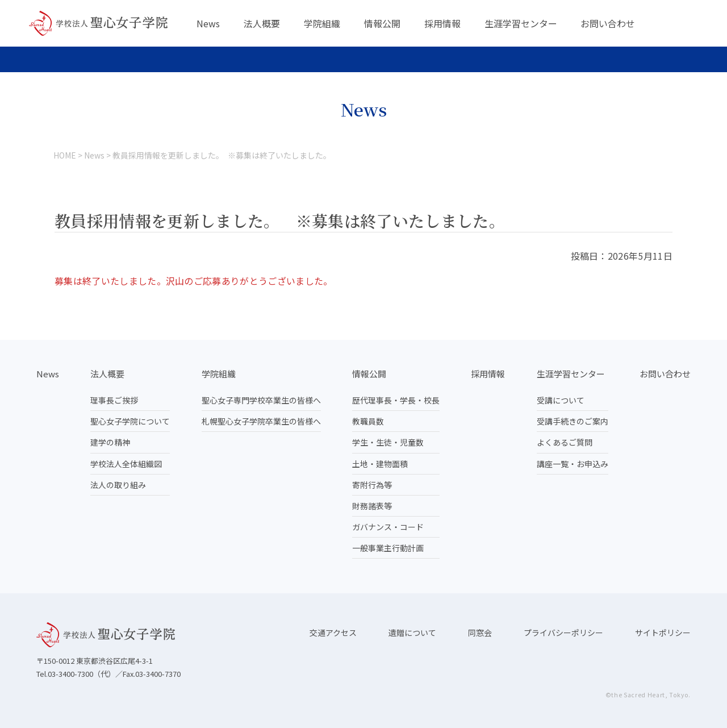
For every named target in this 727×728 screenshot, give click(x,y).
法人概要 (262, 23)
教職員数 (368, 421)
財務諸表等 (372, 506)
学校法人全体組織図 (126, 464)
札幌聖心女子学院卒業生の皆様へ (261, 421)
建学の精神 (110, 442)
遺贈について (412, 633)
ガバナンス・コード (388, 527)
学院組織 (322, 23)
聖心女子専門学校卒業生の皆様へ (261, 400)
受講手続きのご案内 (573, 421)
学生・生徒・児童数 (388, 442)
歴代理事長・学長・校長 (396, 400)
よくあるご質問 (565, 442)
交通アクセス (333, 633)
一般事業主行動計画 (388, 548)
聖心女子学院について (130, 421)
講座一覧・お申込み (573, 464)
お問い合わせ (608, 23)
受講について (561, 400)
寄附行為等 (372, 485)
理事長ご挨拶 (114, 400)
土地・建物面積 (380, 464)
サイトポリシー (663, 633)
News (208, 23)
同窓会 (480, 633)
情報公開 (382, 23)
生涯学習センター (521, 23)
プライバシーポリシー (563, 633)
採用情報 (442, 23)
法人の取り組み (118, 485)
